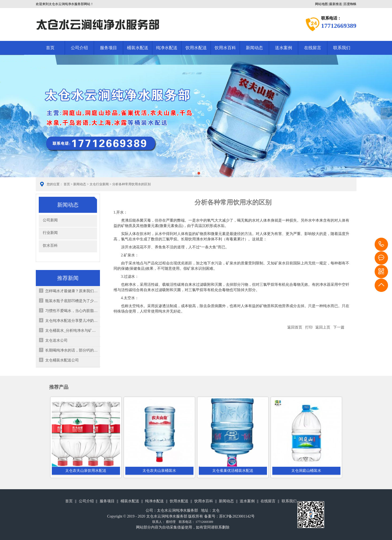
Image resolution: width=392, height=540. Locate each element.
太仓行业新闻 (99, 184)
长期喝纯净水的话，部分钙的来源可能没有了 (71, 350)
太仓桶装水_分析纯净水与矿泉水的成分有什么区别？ (71, 331)
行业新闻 (50, 233)
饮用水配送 (196, 48)
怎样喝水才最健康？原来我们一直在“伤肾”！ (71, 291)
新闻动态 (254, 48)
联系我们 (342, 48)
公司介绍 (79, 48)
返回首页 (295, 327)
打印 (309, 327)
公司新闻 (50, 220)
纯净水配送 (167, 48)
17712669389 (381, 244)
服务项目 (108, 48)
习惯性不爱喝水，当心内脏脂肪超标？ (71, 311)
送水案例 (284, 48)
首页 (50, 48)
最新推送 (336, 4)
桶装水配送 (138, 48)
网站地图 (321, 4)
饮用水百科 (225, 48)
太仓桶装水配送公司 (62, 360)
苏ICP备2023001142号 (237, 516)
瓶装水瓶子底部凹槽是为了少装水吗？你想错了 (71, 301)
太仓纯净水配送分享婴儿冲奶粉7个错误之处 (71, 321)
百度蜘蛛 (350, 4)
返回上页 (323, 327)
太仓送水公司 (56, 340)
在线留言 (313, 48)
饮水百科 (50, 246)
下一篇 (339, 327)
